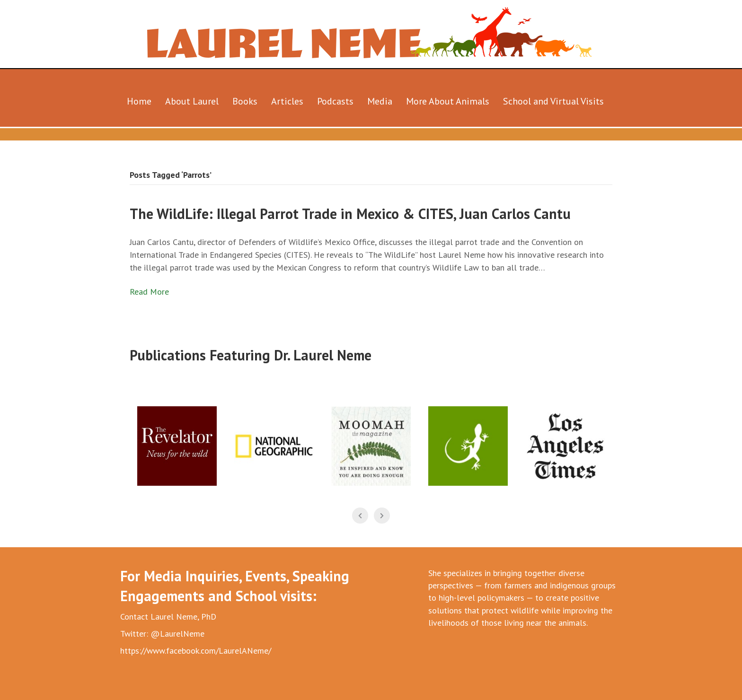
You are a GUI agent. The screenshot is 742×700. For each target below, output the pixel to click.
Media (380, 101)
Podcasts (335, 101)
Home (139, 101)
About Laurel (192, 101)
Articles (287, 101)
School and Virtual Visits (553, 101)
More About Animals (448, 101)
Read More (149, 292)
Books (245, 101)
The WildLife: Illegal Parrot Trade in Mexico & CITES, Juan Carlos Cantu (350, 214)
